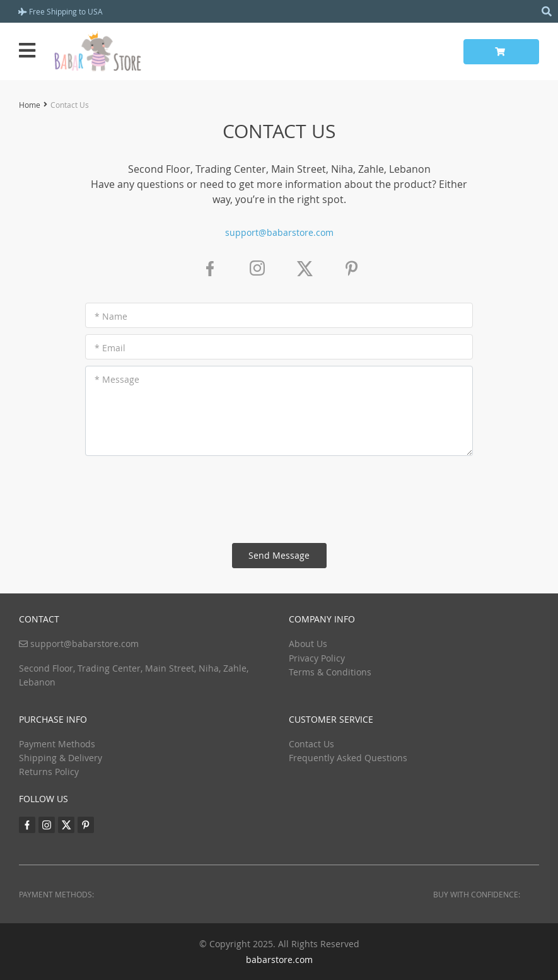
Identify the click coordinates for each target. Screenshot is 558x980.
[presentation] (279, 499)
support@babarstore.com (279, 232)
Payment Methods (57, 744)
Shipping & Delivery (61, 758)
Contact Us (311, 744)
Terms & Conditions (330, 672)
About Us (308, 644)
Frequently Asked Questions (348, 758)
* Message (117, 379)
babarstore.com (279, 960)
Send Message (279, 555)
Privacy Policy (317, 658)
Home (30, 105)
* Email (110, 348)
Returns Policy (49, 772)
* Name (111, 316)
